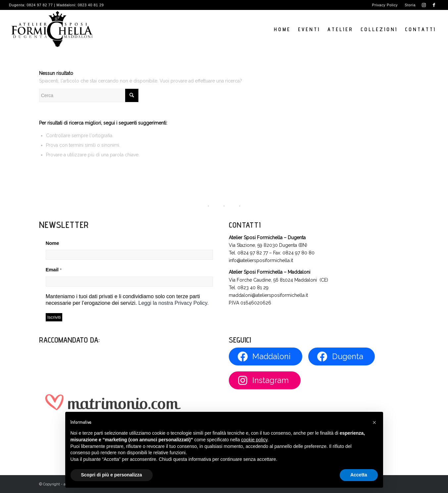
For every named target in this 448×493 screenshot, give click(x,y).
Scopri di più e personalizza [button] (112, 475)
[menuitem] (385, 5)
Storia (410, 5)
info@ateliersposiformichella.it (261, 260)
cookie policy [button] (254, 440)
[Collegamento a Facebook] (434, 5)
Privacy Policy (385, 5)
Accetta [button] (359, 475)
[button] (374, 422)
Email (54, 270)
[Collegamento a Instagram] (424, 5)
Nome (52, 243)
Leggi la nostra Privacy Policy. (174, 303)
